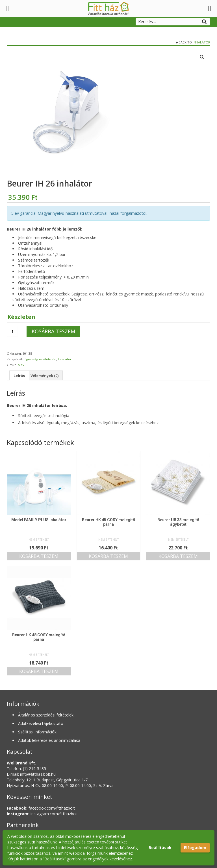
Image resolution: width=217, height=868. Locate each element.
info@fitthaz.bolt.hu (38, 774)
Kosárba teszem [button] (39, 556)
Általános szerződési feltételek (46, 715)
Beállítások (160, 848)
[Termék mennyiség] (12, 331)
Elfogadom (195, 848)
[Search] (204, 21)
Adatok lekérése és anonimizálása (49, 741)
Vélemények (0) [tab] (47, 375)
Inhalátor (201, 42)
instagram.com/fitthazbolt (42, 814)
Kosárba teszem (53, 331)
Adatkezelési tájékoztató (41, 724)
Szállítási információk (37, 732)
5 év (21, 365)
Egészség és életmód (40, 359)
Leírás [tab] (20, 375)
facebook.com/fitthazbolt (41, 808)
